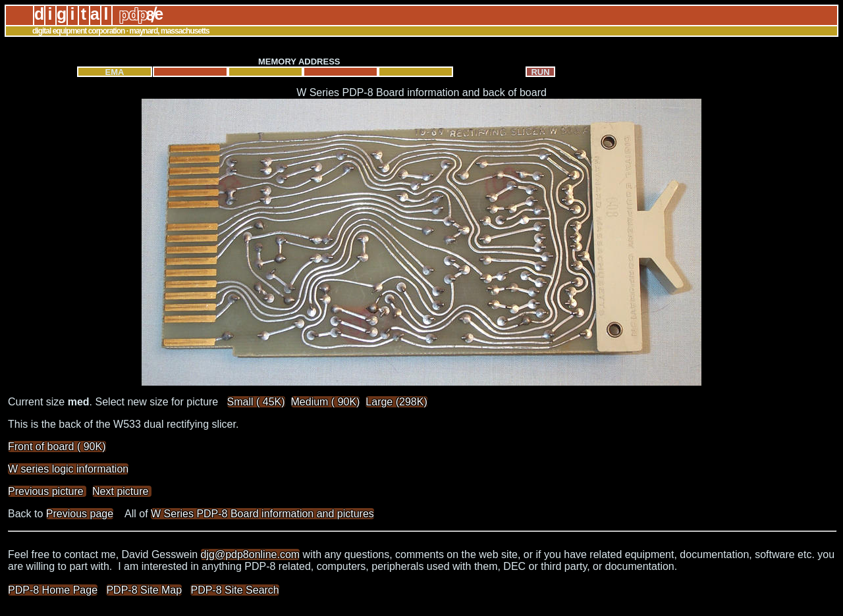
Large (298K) (396, 402)
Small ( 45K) (256, 402)
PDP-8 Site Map (144, 590)
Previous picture (47, 491)
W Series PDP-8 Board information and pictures (262, 514)
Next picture (122, 491)
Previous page (80, 514)
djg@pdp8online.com (251, 554)
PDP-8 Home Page (53, 590)
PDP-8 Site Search (234, 590)
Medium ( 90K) (326, 402)
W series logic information (68, 469)
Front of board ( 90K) (57, 447)
